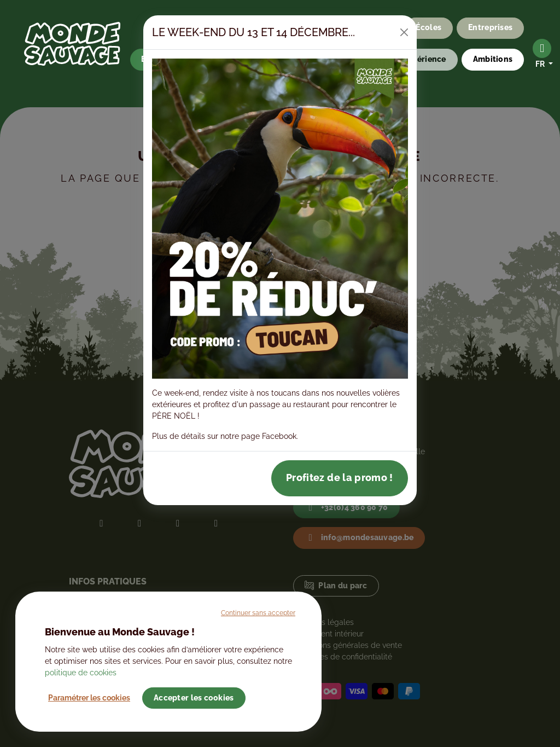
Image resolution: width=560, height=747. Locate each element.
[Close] (404, 32)
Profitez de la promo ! (340, 478)
